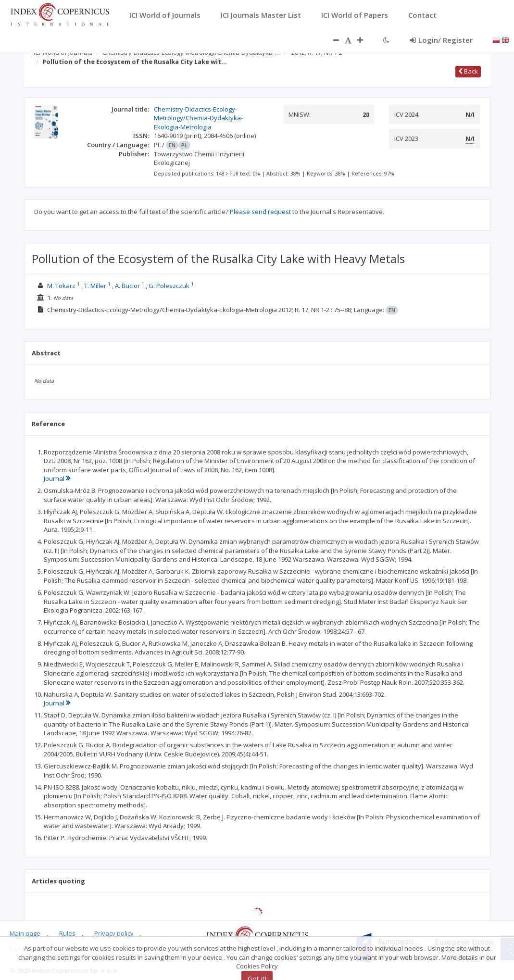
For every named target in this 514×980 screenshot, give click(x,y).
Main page (25, 933)
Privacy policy (114, 933)
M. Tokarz (61, 286)
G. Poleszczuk (169, 286)
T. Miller (95, 286)
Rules (67, 933)
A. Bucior (127, 286)
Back (468, 71)
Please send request (260, 212)
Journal (57, 478)
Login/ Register (441, 40)
